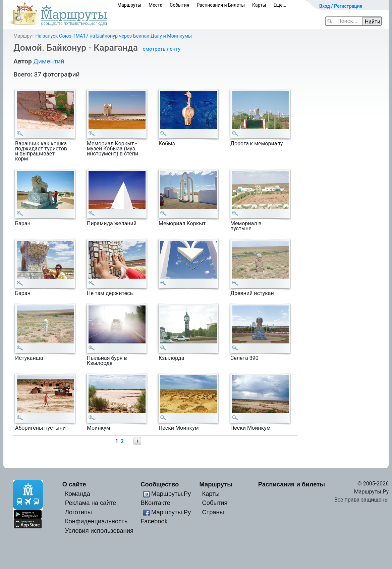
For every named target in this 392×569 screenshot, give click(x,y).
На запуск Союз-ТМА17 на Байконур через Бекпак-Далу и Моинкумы (114, 36)
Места (155, 5)
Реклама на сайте (91, 503)
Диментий (49, 61)
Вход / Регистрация (341, 6)
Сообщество (160, 484)
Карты (259, 5)
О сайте (74, 484)
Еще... (280, 5)
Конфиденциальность (96, 521)
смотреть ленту (162, 49)
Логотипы (78, 512)
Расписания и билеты (292, 484)
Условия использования (99, 531)
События (179, 5)
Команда (78, 494)
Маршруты (129, 5)
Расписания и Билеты (221, 5)
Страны (213, 512)
